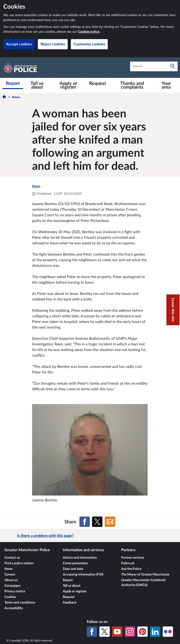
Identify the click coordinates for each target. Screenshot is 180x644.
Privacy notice (15, 591)
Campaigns (12, 586)
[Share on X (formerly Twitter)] (97, 522)
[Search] (173, 66)
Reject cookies (53, 44)
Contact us (12, 558)
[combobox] (154, 66)
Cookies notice (89, 32)
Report (68, 580)
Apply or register (75, 591)
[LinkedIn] (155, 632)
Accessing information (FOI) (83, 575)
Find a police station (19, 563)
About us (11, 580)
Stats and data (73, 569)
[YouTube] (117, 632)
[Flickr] (168, 632)
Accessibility (14, 608)
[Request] (97, 83)
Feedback (70, 603)
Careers (10, 575)
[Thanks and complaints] (132, 85)
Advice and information (80, 558)
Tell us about (72, 586)
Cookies (10, 597)
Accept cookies (19, 44)
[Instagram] (130, 632)
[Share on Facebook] (85, 522)
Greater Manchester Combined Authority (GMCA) (143, 583)
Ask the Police (131, 569)
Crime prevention (75, 563)
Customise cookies (89, 44)
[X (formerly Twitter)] (105, 632)
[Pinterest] (142, 632)
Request (69, 597)
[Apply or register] (68, 85)
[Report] (13, 83)
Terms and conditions (20, 603)
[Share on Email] (110, 522)
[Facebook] (92, 632)
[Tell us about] (37, 85)
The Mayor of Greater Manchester (145, 575)
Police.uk (128, 563)
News (16, 97)
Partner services (133, 558)
